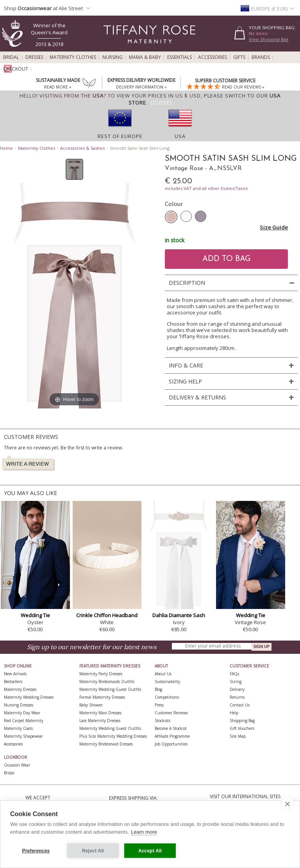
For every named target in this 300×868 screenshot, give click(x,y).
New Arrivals (15, 674)
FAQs (234, 674)
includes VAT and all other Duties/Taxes (206, 188)
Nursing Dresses (19, 705)
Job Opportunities (171, 744)
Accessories (212, 57)
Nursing (112, 57)
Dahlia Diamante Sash (179, 615)
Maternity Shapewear (23, 736)
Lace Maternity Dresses (100, 721)
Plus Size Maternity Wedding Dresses (113, 736)
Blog (158, 689)
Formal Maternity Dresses (102, 697)
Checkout (16, 69)
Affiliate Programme (172, 736)
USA (180, 136)
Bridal (11, 57)
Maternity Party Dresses (101, 674)
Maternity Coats (18, 728)
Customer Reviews (171, 713)
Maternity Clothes (73, 57)
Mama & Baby (145, 57)
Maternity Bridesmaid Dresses (106, 744)
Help (234, 713)
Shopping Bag (242, 721)
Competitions (167, 697)
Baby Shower (91, 705)
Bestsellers (13, 682)
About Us (163, 674)
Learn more (144, 832)
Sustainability (167, 682)
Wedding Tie (35, 615)
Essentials (179, 57)
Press (159, 705)
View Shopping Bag (269, 39)
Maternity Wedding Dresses (29, 697)
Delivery (237, 689)
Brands (261, 57)
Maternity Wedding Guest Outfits (110, 689)
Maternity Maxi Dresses (100, 713)
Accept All (150, 851)
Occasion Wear (17, 765)
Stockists (162, 721)
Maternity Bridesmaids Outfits (107, 682)
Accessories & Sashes (82, 148)
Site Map (238, 736)
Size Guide (274, 227)
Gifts (239, 57)
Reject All (93, 851)
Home (6, 148)
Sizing (236, 682)
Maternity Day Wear (22, 713)
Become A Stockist (171, 728)
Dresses (34, 57)
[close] (287, 804)
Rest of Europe (120, 136)
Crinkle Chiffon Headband (107, 615)
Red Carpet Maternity (24, 721)
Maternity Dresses (20, 689)
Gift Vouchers (242, 728)
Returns (237, 697)
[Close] (161, 103)
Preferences (36, 851)
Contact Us (240, 705)
